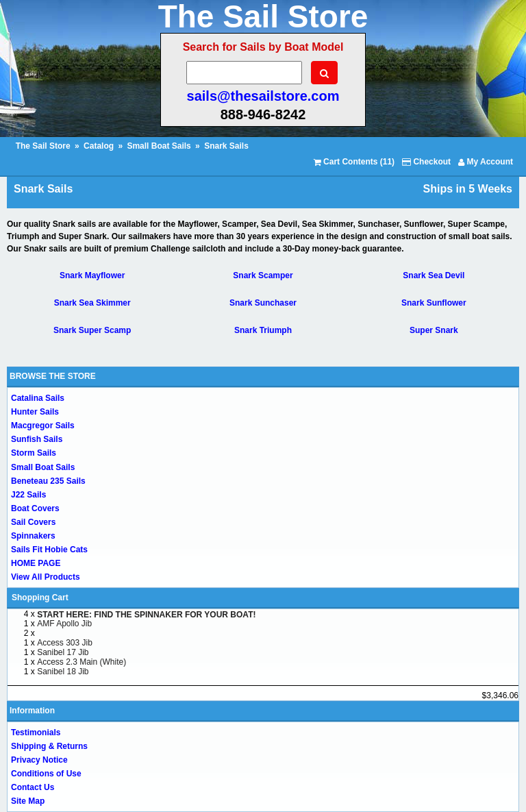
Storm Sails (34, 453)
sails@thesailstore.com (263, 96)
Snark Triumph (263, 330)
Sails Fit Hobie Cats (49, 550)
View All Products (46, 577)
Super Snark (434, 330)
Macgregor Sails (43, 426)
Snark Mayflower (92, 275)
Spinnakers (33, 536)
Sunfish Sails (37, 439)
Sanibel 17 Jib (63, 652)
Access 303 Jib (65, 643)
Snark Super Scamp (92, 330)
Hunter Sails (35, 412)
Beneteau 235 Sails (48, 481)
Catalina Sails (38, 398)
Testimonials (36, 733)
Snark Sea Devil (434, 275)
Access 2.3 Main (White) (82, 662)
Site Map (28, 801)
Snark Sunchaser (263, 303)
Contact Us (33, 787)
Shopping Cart (40, 598)
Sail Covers (33, 522)
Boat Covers (35, 508)
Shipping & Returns (49, 746)
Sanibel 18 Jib (63, 672)
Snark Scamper (263, 275)
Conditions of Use (46, 774)
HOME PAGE (36, 563)
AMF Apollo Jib (64, 624)
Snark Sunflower (434, 303)
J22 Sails (28, 495)
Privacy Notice (39, 760)
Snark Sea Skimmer (92, 303)
